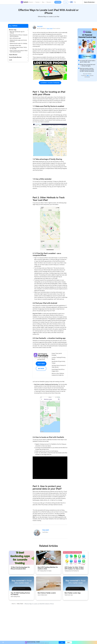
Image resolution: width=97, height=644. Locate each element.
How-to (14, 604)
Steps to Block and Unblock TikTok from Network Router (19, 51)
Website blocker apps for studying (18, 43)
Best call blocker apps (15, 38)
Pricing (68, 2)
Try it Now (41, 364)
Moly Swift (40, 26)
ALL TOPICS (13, 26)
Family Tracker (50, 28)
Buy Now (41, 369)
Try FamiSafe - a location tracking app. (50, 83)
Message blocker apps (15, 45)
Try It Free (60, 2)
